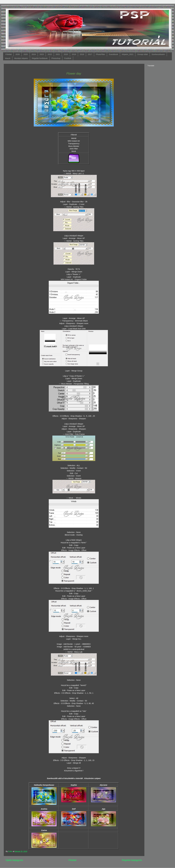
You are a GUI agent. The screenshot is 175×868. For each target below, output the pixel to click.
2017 (90, 54)
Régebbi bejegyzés (132, 860)
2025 (26, 54)
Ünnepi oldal (142, 54)
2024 (34, 54)
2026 (18, 54)
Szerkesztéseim (158, 54)
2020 (66, 54)
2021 (58, 54)
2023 (42, 54)
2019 (74, 54)
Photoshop (56, 58)
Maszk (8, 58)
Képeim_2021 (128, 54)
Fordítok (68, 58)
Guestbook (113, 54)
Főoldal (9, 54)
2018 (82, 54)
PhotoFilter (101, 54)
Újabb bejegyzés (14, 860)
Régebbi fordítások (40, 58)
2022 (50, 54)
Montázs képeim (21, 58)
